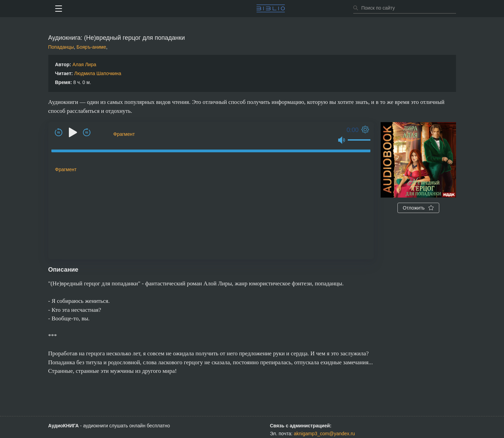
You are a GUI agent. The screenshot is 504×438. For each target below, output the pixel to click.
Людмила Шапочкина (98, 73)
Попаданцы (61, 47)
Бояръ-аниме (91, 47)
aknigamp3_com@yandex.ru (324, 434)
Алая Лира (84, 64)
